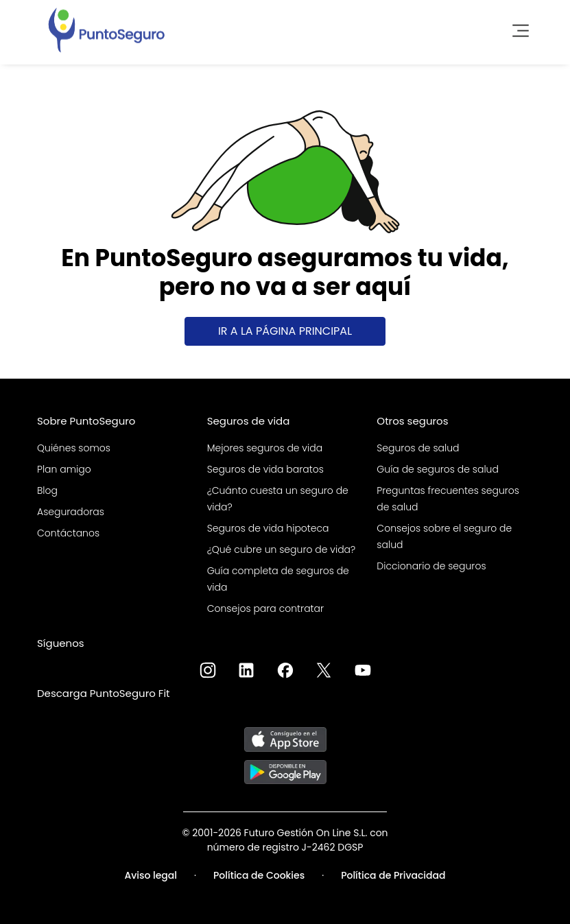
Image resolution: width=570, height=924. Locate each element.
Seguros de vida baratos (265, 469)
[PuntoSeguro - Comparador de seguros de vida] (106, 29)
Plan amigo (64, 469)
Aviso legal (151, 875)
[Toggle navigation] (516, 29)
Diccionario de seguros (431, 566)
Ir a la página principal (285, 331)
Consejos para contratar (265, 608)
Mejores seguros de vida (265, 448)
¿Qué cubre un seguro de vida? (282, 549)
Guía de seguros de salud (438, 469)
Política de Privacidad (393, 875)
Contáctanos (68, 533)
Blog (47, 490)
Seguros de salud (418, 448)
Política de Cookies (259, 875)
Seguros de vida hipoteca (268, 528)
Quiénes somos (74, 448)
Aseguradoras (71, 512)
